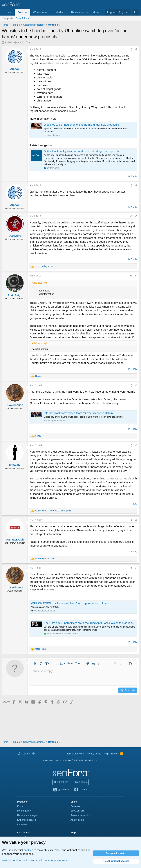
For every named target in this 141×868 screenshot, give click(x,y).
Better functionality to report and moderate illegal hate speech (81, 151)
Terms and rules (75, 754)
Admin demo (77, 820)
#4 (136, 276)
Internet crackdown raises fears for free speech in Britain (78, 413)
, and (53, 511)
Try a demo (81, 782)
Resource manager (27, 815)
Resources (78, 12)
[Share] (131, 49)
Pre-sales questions (81, 815)
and (44, 266)
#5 (136, 385)
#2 (136, 185)
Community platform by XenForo (70, 760)
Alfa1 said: (38, 283)
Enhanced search (27, 820)
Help (106, 754)
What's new (40, 12)
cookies (28, 850)
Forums (22, 12)
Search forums (24, 18)
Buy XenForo (61, 782)
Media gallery (24, 811)
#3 (136, 216)
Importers (22, 824)
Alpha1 (9, 42)
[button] (50, 12)
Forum (21, 806)
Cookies (24, 754)
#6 (136, 445)
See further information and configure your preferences (35, 860)
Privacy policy (94, 754)
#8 (136, 568)
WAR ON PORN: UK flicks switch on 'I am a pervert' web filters (69, 603)
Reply (134, 176)
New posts (7, 18)
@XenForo (61, 790)
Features (75, 806)
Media (59, 12)
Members (98, 12)
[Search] (136, 12)
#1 (136, 49)
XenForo (81, 790)
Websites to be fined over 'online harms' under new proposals (81, 125)
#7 (136, 520)
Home (8, 12)
